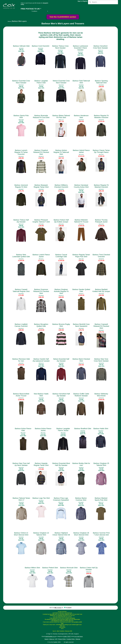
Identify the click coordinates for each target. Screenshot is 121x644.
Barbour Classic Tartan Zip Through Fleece (101, 151)
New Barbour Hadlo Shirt (41, 395)
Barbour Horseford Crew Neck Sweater (101, 47)
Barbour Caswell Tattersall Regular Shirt (21, 290)
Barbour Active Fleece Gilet (23, 430)
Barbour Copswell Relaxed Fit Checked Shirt (101, 326)
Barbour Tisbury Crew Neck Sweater (60, 47)
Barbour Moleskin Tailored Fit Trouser (81, 221)
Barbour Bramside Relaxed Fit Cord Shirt (41, 117)
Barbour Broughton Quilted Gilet (41, 325)
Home (9, 21)
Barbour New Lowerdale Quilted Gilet (21, 256)
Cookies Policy (71, 639)
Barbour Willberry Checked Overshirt (61, 186)
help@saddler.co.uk (50, 636)
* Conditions (34, 11)
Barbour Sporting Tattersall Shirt (101, 82)
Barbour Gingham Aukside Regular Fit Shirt (61, 291)
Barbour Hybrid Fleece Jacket (81, 151)
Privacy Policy (62, 639)
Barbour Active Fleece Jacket (43, 430)
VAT (56, 639)
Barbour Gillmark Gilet (21, 46)
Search (46, 639)
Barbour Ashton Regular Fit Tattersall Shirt (61, 152)
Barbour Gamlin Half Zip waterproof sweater (41, 360)
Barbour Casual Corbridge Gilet (61, 256)
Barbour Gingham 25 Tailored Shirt (101, 464)
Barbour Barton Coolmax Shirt (81, 499)
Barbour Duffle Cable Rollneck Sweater (81, 395)
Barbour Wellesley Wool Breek (101, 395)
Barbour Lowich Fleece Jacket (41, 256)
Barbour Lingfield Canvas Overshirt (21, 325)
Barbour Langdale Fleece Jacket (63, 430)
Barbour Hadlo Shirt (101, 429)
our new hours (79, 636)
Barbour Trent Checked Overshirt (101, 256)
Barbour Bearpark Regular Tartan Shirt (41, 186)
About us (52, 639)
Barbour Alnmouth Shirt (69, 568)
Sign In (80, 1)
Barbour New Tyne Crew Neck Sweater (101, 360)
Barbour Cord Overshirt (41, 46)
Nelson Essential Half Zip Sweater (61, 360)
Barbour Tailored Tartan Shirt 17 (21, 499)
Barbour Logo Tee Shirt (41, 498)
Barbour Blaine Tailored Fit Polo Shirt (61, 117)
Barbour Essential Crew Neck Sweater (21, 82)
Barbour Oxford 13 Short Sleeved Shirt (21, 534)
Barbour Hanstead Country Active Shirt (81, 186)
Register (85, 1)
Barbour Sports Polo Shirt (21, 117)
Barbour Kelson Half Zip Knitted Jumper (61, 221)
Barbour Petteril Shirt (50, 568)
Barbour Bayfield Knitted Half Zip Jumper (101, 290)
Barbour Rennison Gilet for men (21, 360)
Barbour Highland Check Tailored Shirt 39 (61, 534)
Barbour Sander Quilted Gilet (81, 290)
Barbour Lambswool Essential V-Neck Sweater (80, 48)
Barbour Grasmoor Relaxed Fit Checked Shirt (41, 291)
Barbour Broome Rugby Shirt (61, 325)
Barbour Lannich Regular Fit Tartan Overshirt (21, 152)
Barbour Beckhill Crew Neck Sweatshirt (81, 325)
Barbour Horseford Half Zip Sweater (61, 395)
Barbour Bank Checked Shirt (81, 360)
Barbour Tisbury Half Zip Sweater (21, 221)
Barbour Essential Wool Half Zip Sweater (61, 464)
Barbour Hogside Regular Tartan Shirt (41, 464)
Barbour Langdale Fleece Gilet (41, 82)
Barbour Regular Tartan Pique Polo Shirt (81, 256)
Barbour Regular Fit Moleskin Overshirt (101, 117)
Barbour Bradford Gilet (83, 429)
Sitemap (78, 639)
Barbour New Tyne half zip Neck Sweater (21, 464)
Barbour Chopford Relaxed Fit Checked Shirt (41, 152)
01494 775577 (67, 636)
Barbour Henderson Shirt (81, 117)
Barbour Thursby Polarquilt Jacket (101, 221)
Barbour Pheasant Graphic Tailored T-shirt (41, 221)
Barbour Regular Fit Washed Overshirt (101, 186)
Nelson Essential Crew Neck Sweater (61, 82)
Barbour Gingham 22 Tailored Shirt (41, 534)
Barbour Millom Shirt (32, 568)
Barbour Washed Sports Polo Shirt (101, 499)
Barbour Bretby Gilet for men (81, 464)
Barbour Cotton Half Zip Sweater (89, 569)
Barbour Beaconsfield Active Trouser (21, 395)
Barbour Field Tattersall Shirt (81, 82)
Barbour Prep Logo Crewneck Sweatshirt (61, 499)
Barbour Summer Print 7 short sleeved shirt (101, 534)
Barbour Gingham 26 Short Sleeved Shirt (81, 534)
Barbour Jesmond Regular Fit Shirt (21, 186)
